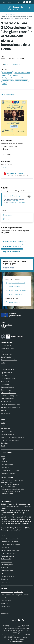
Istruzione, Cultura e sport (13, 196)
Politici (3, 363)
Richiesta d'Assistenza (8, 556)
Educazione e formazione (9, 393)
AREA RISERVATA (16, 641)
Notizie (13, 15)
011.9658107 (14, 201)
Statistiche (4, 579)
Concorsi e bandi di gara (8, 431)
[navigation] (4, 8)
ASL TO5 (4, 598)
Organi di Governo (6, 345)
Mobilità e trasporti (7, 401)
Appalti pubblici (6, 381)
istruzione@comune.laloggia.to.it (16, 203)
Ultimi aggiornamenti (7, 576)
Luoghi (3, 459)
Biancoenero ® (18, 637)
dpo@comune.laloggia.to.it (13, 530)
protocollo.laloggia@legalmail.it (14, 489)
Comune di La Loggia (18, 8)
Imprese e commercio (7, 399)
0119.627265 (8, 483)
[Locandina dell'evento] (5, 174)
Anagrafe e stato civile (8, 378)
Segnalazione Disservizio (8, 553)
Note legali (4, 568)
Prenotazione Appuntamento (10, 550)
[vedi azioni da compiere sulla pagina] (15, 65)
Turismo (3, 410)
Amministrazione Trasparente (10, 539)
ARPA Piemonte (6, 600)
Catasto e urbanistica (7, 387)
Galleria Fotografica (7, 464)
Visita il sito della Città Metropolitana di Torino (15, 595)
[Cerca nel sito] (29, 8)
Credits (3, 573)
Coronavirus (5, 426)
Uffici (3, 351)
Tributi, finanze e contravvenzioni (11, 407)
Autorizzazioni (5, 384)
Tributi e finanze (6, 429)
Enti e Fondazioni (6, 357)
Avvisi (3, 446)
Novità (8, 15)
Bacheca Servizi (6, 559)
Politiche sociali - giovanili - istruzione (12, 437)
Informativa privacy (7, 565)
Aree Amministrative (7, 348)
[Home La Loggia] (16, 8)
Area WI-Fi (4, 603)
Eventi (3, 456)
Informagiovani (6, 606)
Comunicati (4, 443)
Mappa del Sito (6, 582)
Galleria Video (5, 467)
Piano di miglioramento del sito (10, 544)
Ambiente (4, 376)
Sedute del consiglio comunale (10, 440)
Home (3, 15)
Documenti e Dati (6, 354)
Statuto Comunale (7, 562)
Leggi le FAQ (5, 547)
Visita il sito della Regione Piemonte (12, 592)
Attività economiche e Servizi (10, 470)
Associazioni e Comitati (8, 473)
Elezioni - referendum (8, 434)
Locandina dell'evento (15, 173)
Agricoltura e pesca (7, 373)
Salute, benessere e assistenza (10, 404)
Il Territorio (4, 462)
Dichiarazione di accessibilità (10, 542)
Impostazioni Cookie (7, 570)
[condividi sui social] (5, 65)
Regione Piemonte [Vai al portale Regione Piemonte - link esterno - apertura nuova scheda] (7, 2)
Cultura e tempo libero (8, 390)
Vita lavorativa (5, 413)
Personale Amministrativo (9, 360)
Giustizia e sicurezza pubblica (10, 396)
